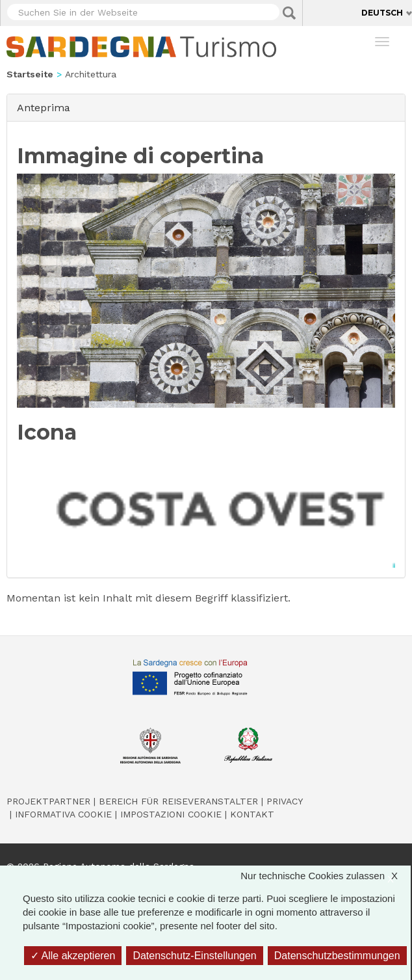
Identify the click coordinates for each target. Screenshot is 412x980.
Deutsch (382, 13)
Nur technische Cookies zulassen (326, 876)
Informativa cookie (63, 814)
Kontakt (252, 814)
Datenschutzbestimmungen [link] (337, 956)
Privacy (285, 801)
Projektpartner (48, 801)
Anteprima (47, 107)
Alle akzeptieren (73, 956)
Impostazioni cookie (171, 814)
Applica (289, 13)
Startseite (30, 74)
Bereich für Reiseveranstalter (178, 801)
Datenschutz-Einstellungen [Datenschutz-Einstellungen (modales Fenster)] (194, 956)
